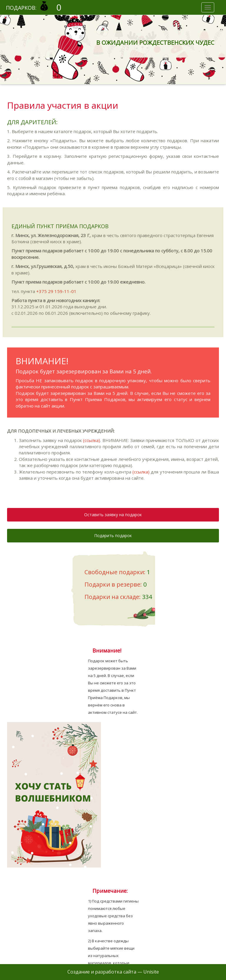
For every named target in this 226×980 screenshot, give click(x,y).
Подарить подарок (113, 535)
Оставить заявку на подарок (113, 515)
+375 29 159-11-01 (56, 291)
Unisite (151, 972)
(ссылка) (92, 440)
